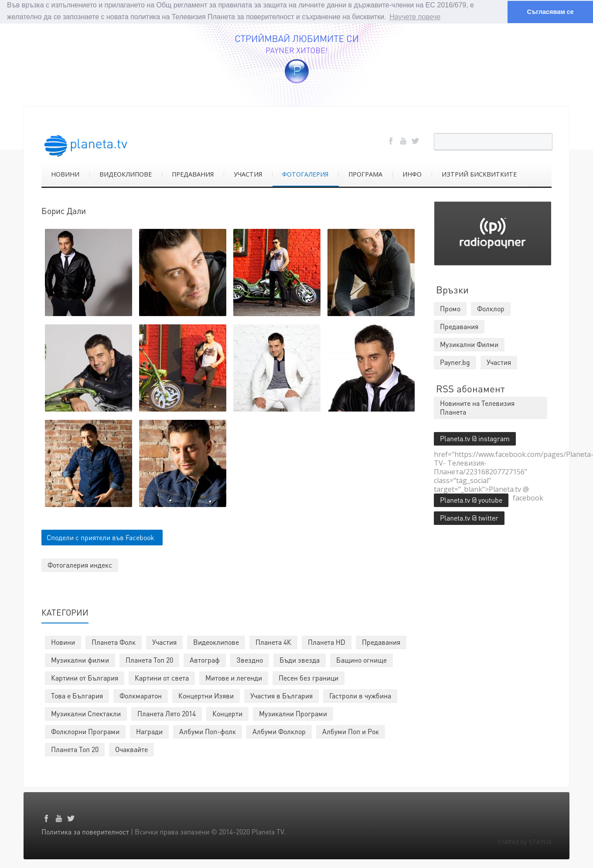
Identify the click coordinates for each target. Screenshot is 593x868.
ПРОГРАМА (365, 174)
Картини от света (162, 677)
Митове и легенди (234, 677)
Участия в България (281, 695)
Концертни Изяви (206, 695)
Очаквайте (131, 749)
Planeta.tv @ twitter (469, 517)
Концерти (227, 713)
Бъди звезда (300, 659)
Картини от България (85, 677)
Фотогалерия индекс (80, 564)
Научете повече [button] (415, 17)
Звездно (250, 659)
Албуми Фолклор (279, 731)
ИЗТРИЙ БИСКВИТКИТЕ (479, 174)
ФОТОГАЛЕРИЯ (305, 174)
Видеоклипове (216, 642)
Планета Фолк (114, 642)
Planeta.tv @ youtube (471, 499)
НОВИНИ (65, 174)
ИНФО (412, 174)
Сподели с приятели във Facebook (101, 537)
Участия (164, 642)
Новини (63, 642)
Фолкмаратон (141, 695)
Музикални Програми (293, 713)
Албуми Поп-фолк (208, 731)
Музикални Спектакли (86, 713)
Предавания (381, 642)
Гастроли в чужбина (360, 695)
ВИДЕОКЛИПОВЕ (126, 174)
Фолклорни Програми (85, 731)
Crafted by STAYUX (525, 841)
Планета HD (327, 642)
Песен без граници (308, 677)
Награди (149, 731)
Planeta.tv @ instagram (475, 438)
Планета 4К (273, 642)
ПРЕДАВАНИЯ (193, 174)
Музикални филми (80, 659)
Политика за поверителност (85, 831)
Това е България (77, 695)
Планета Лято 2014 (167, 713)
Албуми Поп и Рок (351, 731)
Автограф (205, 659)
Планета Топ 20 (149, 659)
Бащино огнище (361, 659)
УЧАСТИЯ (248, 174)
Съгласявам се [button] (550, 12)
